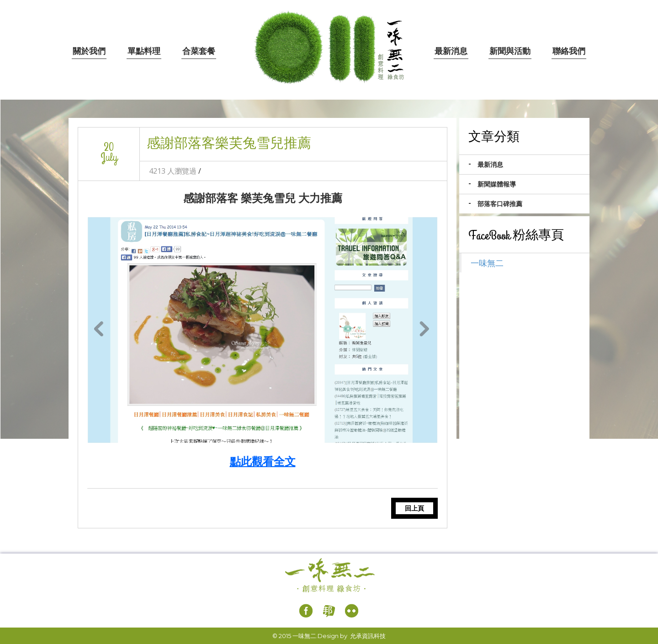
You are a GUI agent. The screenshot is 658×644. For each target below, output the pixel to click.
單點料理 (144, 51)
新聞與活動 (510, 51)
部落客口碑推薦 (500, 204)
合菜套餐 (199, 51)
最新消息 (451, 51)
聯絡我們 (569, 51)
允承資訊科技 (368, 636)
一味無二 (487, 263)
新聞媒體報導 (497, 184)
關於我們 (89, 51)
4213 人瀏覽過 (173, 171)
